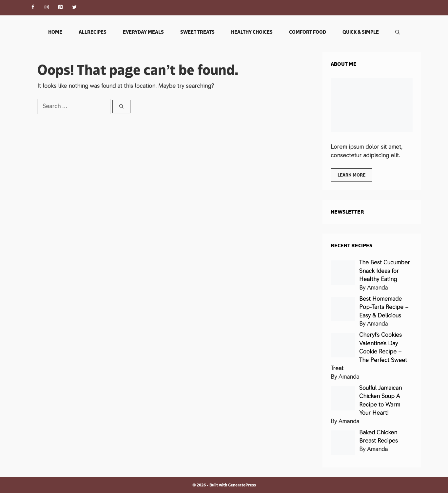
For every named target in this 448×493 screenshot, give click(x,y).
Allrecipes (93, 32)
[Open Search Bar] (398, 32)
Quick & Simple (361, 32)
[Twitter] (74, 8)
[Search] (121, 107)
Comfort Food (308, 32)
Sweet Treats (197, 32)
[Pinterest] (61, 8)
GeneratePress (242, 485)
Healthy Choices (252, 32)
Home (55, 32)
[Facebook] (33, 8)
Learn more (351, 175)
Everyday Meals (143, 32)
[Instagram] (47, 8)
